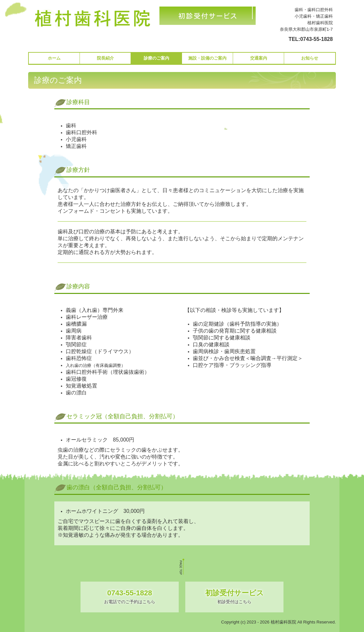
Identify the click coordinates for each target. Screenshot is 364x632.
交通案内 (259, 58)
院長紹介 (105, 58)
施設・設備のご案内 (207, 58)
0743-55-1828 (317, 39)
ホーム (54, 58)
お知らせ (310, 58)
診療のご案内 (156, 58)
